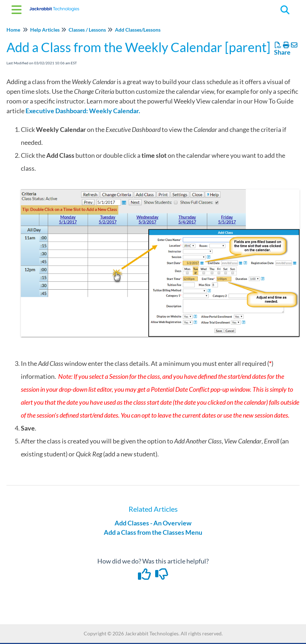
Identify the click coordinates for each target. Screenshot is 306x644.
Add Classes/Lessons (138, 30)
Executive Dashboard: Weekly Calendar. (83, 111)
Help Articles (45, 30)
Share (282, 52)
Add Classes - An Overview (153, 523)
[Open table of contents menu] (18, 9)
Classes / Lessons (87, 30)
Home (13, 30)
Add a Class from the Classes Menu (153, 532)
